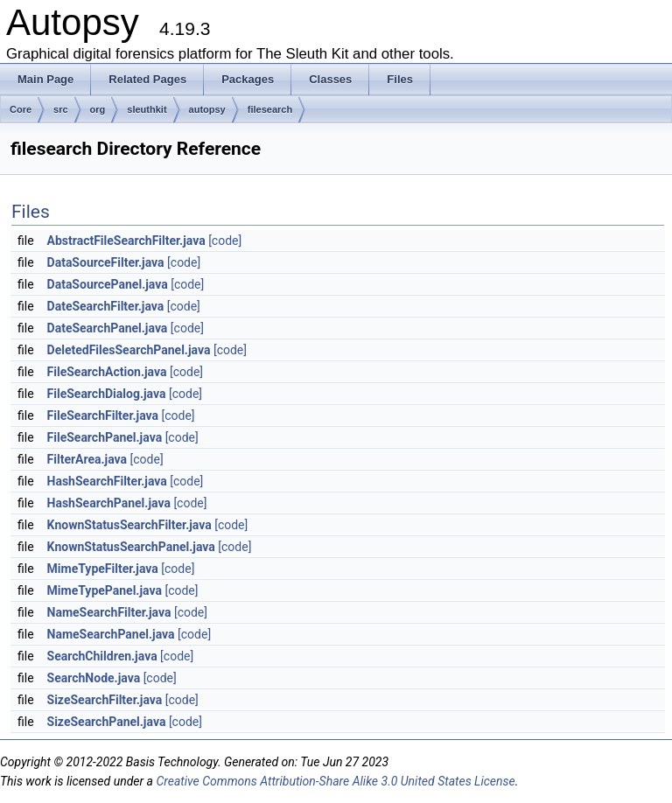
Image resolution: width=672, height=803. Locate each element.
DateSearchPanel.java (108, 328)
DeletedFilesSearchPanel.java (129, 350)
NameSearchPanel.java (111, 634)
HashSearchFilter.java (107, 481)
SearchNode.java (94, 678)
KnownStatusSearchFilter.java (129, 525)
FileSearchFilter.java (103, 415)
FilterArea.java (87, 459)
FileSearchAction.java (107, 372)
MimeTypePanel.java (105, 590)
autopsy (207, 109)
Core (21, 109)
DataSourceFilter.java (106, 262)
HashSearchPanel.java (109, 503)
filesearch (270, 109)
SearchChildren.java (102, 656)
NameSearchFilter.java (109, 612)
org (98, 109)
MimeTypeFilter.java (103, 569)
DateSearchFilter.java (106, 306)
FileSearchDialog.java (107, 394)
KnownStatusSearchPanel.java (131, 547)
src (61, 109)
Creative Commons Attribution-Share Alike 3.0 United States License (335, 781)
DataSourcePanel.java (108, 284)
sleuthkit (147, 109)
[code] (225, 241)
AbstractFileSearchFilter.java (126, 241)
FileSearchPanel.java (105, 437)
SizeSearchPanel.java (107, 722)
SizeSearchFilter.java (105, 700)
